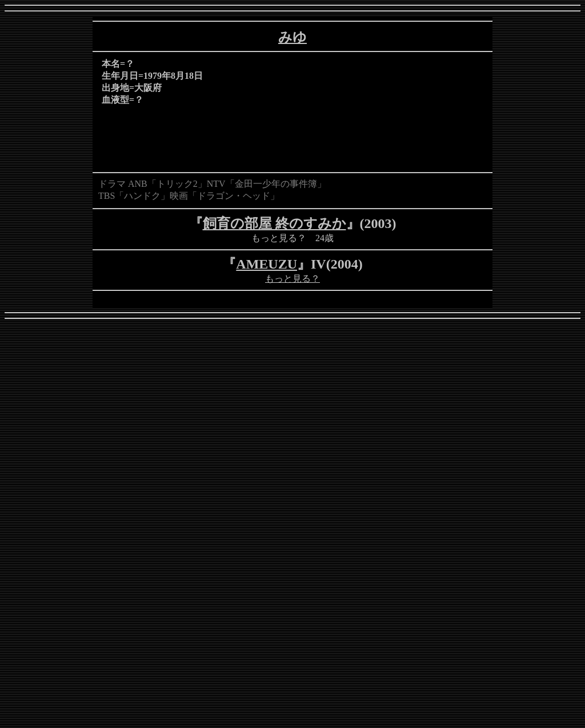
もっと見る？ (292, 279)
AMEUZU (267, 264)
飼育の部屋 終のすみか (275, 223)
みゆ (292, 37)
